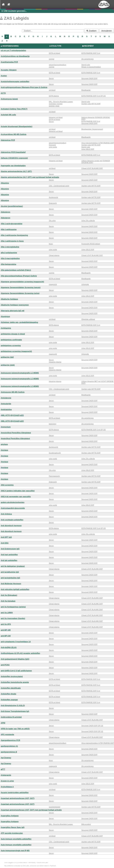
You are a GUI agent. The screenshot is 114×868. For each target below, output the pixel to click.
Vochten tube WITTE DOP (91, 104)
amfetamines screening (11, 346)
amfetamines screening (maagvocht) (16, 351)
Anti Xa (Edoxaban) (9, 595)
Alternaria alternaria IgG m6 (13, 311)
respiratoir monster (56, 104)
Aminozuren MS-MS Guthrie (13, 392)
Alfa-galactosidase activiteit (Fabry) (16, 270)
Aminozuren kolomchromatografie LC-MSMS (20, 373)
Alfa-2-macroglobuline (10, 258)
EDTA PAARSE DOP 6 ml (91, 73)
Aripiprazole (6, 775)
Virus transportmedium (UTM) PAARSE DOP (98, 143)
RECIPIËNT (89, 46)
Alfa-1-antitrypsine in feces (12, 241)
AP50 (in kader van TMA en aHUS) (15, 729)
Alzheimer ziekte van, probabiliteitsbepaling (19, 322)
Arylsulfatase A (7, 787)
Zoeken (92, 31)
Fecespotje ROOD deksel (91, 244)
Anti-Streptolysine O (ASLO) (13, 706)
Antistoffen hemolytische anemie (15, 682)
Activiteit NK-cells (8, 115)
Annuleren (107, 31)
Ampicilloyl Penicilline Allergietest (15, 439)
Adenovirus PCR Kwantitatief (13, 152)
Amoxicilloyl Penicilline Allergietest (16, 433)
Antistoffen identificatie (11, 688)
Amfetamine (6, 328)
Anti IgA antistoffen (9, 560)
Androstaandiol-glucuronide (13, 508)
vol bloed (52, 90)
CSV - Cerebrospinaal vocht (59, 186)
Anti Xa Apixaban (8, 601)
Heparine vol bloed (56, 117)
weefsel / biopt (54, 106)
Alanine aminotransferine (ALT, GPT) (16, 171)
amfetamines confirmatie (11, 340)
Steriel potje (86, 65)
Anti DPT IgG (6, 537)
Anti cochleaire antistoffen (12, 520)
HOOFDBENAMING (11, 46)
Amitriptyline (6, 410)
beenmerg (53, 424)
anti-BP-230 (6, 636)
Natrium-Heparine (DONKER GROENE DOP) (96, 118)
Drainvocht (53, 203)
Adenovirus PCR (8, 140)
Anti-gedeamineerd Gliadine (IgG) (15, 659)
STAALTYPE (56, 46)
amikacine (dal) (7, 357)
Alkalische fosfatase (9, 299)
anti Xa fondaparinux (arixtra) (13, 607)
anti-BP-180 (6, 630)
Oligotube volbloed (88, 319)
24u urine (52, 221)
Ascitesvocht (53, 197)
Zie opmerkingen (88, 59)
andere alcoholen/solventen (13, 502)
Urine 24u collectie (88, 221)
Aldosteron (5, 212)
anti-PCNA (5, 665)
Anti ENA (5, 543)
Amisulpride (6, 404)
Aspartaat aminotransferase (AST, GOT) (18, 798)
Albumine (5, 183)
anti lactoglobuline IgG (10, 578)
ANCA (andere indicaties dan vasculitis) (18, 491)
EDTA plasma (54, 96)
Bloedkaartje (86, 90)
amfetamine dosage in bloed (13, 334)
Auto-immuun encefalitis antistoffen (16, 839)
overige (52, 59)
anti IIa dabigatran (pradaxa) (13, 566)
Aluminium (5, 317)
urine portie (53, 147)
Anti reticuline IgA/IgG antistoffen (15, 589)
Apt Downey (6, 758)
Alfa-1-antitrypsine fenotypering (14, 235)
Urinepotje (85, 284)
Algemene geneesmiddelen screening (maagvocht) (22, 282)
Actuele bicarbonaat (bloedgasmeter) (17, 126)
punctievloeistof (54, 807)
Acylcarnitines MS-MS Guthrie (14, 134)
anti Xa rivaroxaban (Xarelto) (13, 618)
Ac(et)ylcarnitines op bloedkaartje (15, 56)
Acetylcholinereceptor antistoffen (15, 82)
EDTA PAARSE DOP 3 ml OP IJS (94, 96)
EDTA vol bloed (54, 53)
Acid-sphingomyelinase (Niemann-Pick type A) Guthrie (24, 87)
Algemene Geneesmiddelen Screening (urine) (20, 293)
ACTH (3, 93)
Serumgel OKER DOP (90, 78)
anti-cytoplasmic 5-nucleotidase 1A (16, 642)
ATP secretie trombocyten (12, 833)
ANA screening (7, 485)
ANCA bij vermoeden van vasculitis (16, 497)
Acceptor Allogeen (9, 70)
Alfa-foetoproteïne (8, 264)
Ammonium (6, 427)
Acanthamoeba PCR (9, 62)
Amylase (4, 450)
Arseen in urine (7, 781)
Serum (51, 78)
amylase (4, 444)
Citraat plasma (54, 255)
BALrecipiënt (86, 824)
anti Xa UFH (6, 624)
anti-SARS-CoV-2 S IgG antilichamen (16, 671)
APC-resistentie (7, 735)
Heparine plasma (55, 362)
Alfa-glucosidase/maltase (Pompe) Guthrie (19, 276)
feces (51, 244)
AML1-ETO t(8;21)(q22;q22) (12, 415)
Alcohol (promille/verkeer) (12, 206)
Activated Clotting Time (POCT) (14, 109)
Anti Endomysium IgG (10, 549)
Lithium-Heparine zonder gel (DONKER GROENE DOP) (96, 162)
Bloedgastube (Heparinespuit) (92, 129)
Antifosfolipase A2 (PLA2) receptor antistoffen (20, 653)
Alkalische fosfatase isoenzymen (15, 305)
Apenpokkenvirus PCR (10, 740)
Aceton (4, 76)
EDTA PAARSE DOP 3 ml (91, 53)
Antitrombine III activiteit (11, 717)
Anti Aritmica (6, 514)
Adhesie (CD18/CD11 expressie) (14, 158)
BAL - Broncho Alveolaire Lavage (61, 102)
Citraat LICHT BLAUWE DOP (92, 168)
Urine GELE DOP (88, 149)
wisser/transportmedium (58, 65)
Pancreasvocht (54, 476)
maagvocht (53, 284)
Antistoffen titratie (8, 694)
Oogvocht (52, 145)
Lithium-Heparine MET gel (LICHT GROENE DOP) (98, 382)
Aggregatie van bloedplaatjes (13, 166)
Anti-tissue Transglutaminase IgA (15, 711)
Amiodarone (6, 398)
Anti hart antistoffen (9, 555)
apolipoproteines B (9, 752)
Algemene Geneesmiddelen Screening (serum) (21, 287)
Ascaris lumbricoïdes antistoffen (15, 793)
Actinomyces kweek (9, 99)
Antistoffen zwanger (9, 700)
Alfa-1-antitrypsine (9, 229)
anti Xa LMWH (7, 613)
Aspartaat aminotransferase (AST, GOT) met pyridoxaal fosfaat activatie (31, 810)
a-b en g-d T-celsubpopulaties (13, 50)
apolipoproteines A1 (9, 746)
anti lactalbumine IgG (10, 572)
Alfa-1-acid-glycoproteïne (12, 224)
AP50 (3, 723)
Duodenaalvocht (55, 453)
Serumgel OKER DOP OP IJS (92, 726)
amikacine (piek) (8, 365)
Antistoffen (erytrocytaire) (12, 676)
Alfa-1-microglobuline (10, 247)
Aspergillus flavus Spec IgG (13, 827)
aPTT (3, 769)
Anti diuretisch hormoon (11, 526)
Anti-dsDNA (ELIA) (9, 647)
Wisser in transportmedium (91, 67)
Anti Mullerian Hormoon (11, 584)
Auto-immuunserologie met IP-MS (15, 851)
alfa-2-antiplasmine (9, 253)
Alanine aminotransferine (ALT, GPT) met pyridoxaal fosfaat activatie (30, 177)
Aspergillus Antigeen (10, 816)
